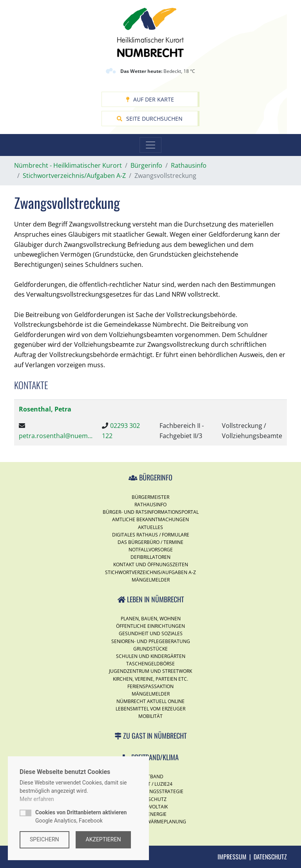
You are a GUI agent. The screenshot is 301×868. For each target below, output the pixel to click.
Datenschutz (270, 857)
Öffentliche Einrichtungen (150, 626)
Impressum (232, 857)
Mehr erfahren (37, 799)
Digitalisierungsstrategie (150, 791)
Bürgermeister (150, 497)
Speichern (44, 839)
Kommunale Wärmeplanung (151, 822)
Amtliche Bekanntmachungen (150, 519)
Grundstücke (150, 649)
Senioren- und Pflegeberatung (151, 641)
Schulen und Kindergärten (151, 656)
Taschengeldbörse (150, 664)
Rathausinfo (150, 505)
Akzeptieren (103, 839)
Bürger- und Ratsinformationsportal (151, 512)
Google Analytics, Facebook (81, 816)
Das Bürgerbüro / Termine (150, 542)
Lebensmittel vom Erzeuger (150, 709)
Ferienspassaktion (150, 686)
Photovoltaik (150, 807)
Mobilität (150, 716)
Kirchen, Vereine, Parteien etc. (150, 679)
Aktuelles (150, 527)
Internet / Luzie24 (150, 784)
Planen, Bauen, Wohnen (151, 619)
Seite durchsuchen (150, 119)
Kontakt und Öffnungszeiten (151, 564)
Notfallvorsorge (151, 550)
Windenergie (151, 814)
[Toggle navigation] (150, 145)
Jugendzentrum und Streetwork (150, 671)
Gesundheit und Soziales (151, 633)
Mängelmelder (151, 580)
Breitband (150, 776)
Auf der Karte (150, 99)
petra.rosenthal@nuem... (56, 436)
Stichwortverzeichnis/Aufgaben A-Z (150, 572)
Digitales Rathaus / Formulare (151, 535)
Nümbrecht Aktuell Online (150, 701)
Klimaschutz (150, 799)
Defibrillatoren (150, 557)
